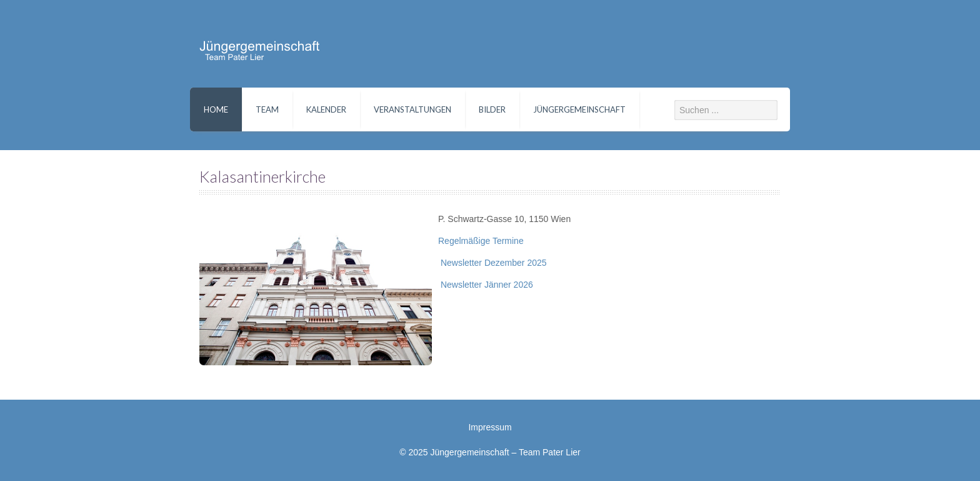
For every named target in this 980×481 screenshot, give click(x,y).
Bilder (492, 109)
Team (267, 109)
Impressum (490, 427)
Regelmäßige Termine (481, 241)
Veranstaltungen (412, 109)
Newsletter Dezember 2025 (492, 263)
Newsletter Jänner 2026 (486, 285)
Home (216, 109)
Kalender (326, 109)
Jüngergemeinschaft (579, 109)
